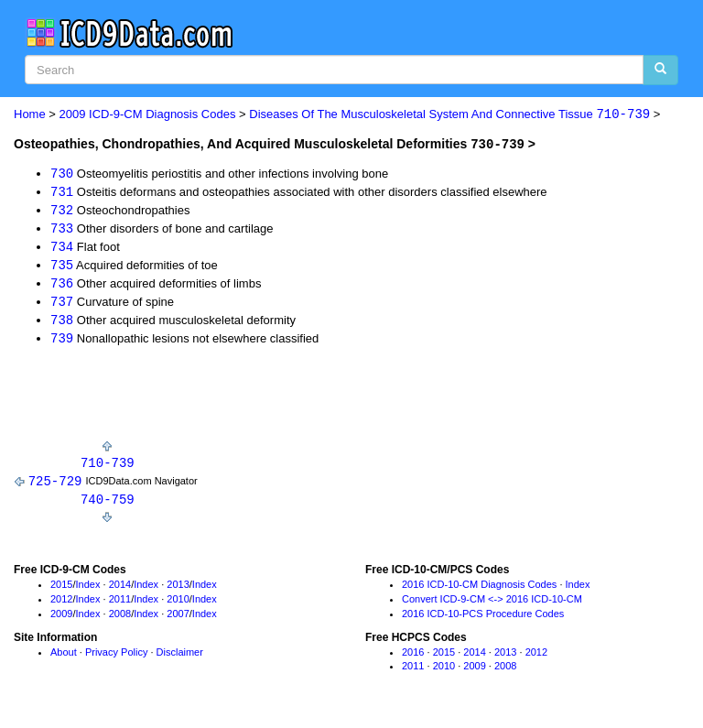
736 (62, 286)
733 (62, 229)
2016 (413, 658)
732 (62, 210)
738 (62, 324)
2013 (178, 591)
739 (62, 342)
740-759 (108, 505)
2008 (120, 620)
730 (62, 173)
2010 (178, 605)
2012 (61, 605)
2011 (120, 605)
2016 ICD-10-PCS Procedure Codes (483, 620)
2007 (178, 620)
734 (62, 248)
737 (62, 304)
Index (88, 591)
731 (62, 192)
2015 (61, 591)
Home (30, 115)
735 (62, 267)
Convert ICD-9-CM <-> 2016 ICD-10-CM (492, 605)
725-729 (55, 486)
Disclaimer (180, 658)
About (64, 658)
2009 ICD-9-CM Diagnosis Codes (148, 115)
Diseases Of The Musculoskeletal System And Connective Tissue (449, 115)
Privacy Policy (116, 658)
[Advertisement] (228, 402)
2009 (61, 620)
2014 (120, 591)
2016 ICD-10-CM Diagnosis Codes (479, 591)
